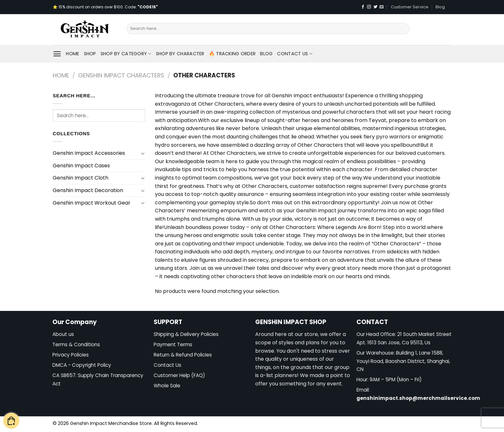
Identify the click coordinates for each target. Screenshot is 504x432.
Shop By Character (180, 54)
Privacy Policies (71, 355)
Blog (440, 7)
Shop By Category (126, 54)
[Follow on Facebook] (363, 7)
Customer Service (410, 7)
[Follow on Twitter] (375, 7)
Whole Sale (167, 386)
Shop (90, 54)
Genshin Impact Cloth (81, 178)
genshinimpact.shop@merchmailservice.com (418, 398)
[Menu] (57, 54)
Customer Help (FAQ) (179, 375)
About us (63, 334)
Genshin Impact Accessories (89, 153)
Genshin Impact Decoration (88, 190)
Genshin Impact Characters (121, 75)
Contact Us (295, 54)
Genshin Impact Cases (81, 166)
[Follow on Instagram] (369, 7)
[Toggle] (143, 153)
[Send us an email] (382, 7)
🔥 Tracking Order (232, 54)
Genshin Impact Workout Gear (92, 203)
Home (72, 54)
